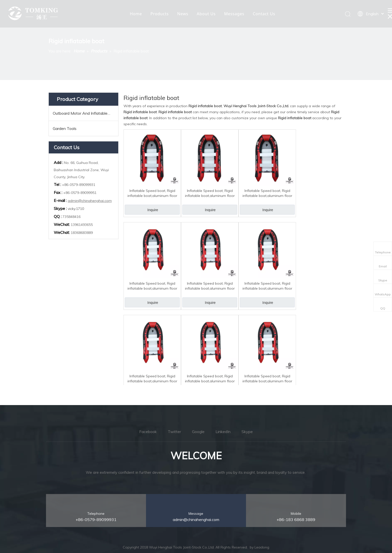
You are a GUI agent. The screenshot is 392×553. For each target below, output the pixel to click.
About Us (206, 14)
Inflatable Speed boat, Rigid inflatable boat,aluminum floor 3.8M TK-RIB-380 (267, 286)
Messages (234, 14)
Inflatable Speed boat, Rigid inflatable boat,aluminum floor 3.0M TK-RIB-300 (210, 379)
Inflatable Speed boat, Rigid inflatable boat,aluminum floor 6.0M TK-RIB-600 (152, 193)
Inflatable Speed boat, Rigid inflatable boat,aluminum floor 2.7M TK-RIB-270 (267, 379)
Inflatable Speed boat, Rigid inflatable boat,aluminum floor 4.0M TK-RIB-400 (152, 286)
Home (136, 14)
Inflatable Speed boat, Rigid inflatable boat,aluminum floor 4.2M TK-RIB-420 (267, 193)
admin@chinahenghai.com (90, 201)
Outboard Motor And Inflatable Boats (85, 113)
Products (160, 14)
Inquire (153, 210)
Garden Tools (65, 128)
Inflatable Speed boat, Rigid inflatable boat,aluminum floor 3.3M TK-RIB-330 (152, 379)
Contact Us (264, 14)
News (183, 14)
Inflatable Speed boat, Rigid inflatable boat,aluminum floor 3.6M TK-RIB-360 (210, 286)
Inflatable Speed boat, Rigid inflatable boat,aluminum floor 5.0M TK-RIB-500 (210, 193)
